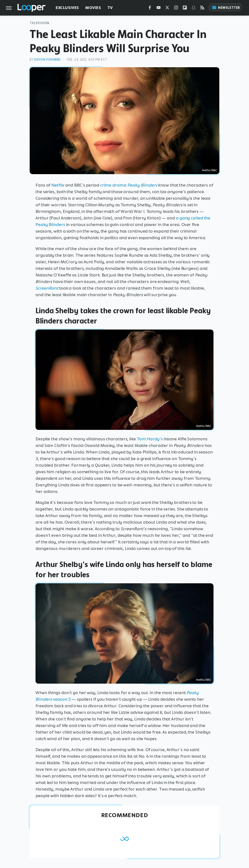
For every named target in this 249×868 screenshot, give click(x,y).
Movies (93, 8)
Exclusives (67, 8)
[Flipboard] (185, 9)
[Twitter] (167, 9)
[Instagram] (176, 9)
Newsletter (226, 8)
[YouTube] (159, 9)
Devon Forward (48, 60)
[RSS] (202, 9)
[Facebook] (150, 9)
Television (40, 23)
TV (110, 8)
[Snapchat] (194, 9)
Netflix (58, 185)
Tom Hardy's (150, 439)
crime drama (129, 185)
